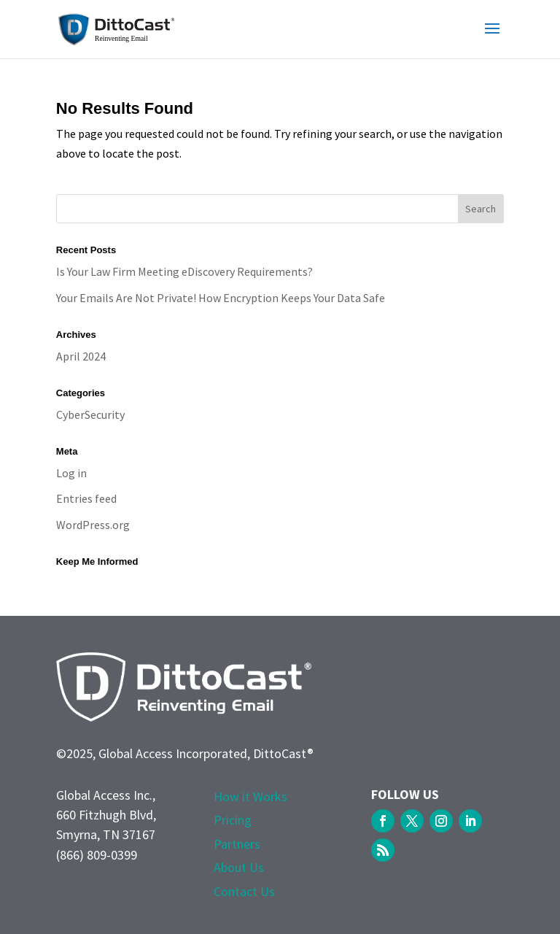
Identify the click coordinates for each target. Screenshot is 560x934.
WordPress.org (93, 525)
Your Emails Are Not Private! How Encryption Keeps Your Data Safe (221, 298)
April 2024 (81, 356)
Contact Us (244, 891)
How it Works (250, 796)
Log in (71, 473)
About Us (239, 867)
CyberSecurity (90, 414)
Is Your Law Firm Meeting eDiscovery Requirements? (184, 271)
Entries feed (86, 498)
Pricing (233, 820)
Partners (237, 844)
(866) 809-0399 (97, 855)
